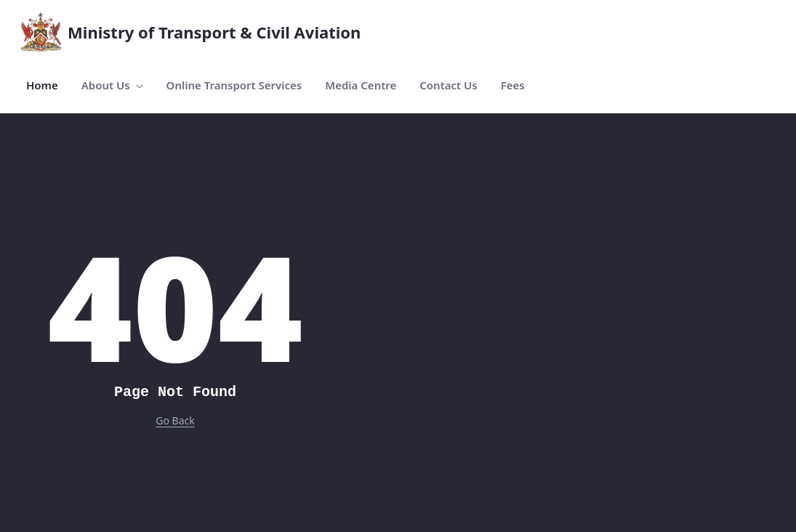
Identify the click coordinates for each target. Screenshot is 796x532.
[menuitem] (42, 85)
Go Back (175, 420)
